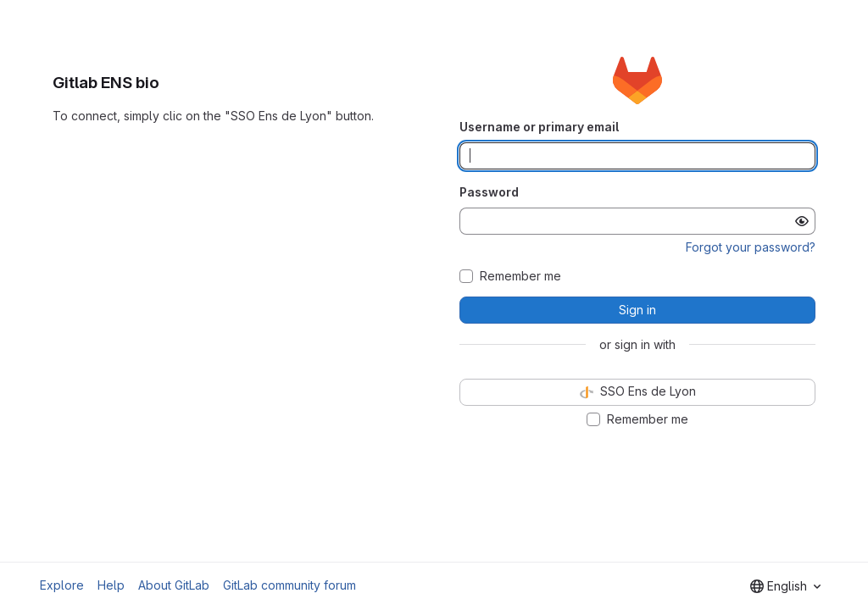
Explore (62, 585)
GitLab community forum (289, 585)
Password (489, 192)
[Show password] (802, 221)
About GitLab (174, 585)
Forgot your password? (751, 247)
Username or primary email (539, 127)
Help (111, 585)
